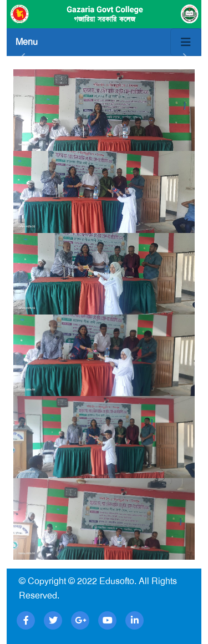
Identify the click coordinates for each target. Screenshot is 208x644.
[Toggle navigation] (186, 42)
